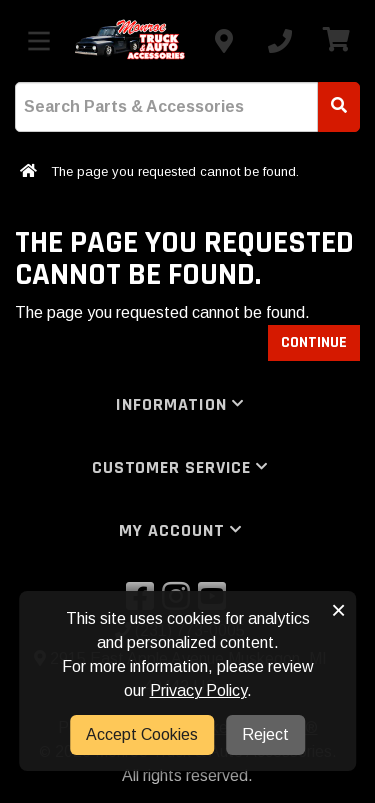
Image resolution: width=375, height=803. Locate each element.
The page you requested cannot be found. (175, 171)
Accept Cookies (142, 734)
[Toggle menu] (39, 41)
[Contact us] (224, 41)
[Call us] (280, 41)
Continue (314, 342)
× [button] (338, 610)
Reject (265, 734)
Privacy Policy (198, 690)
